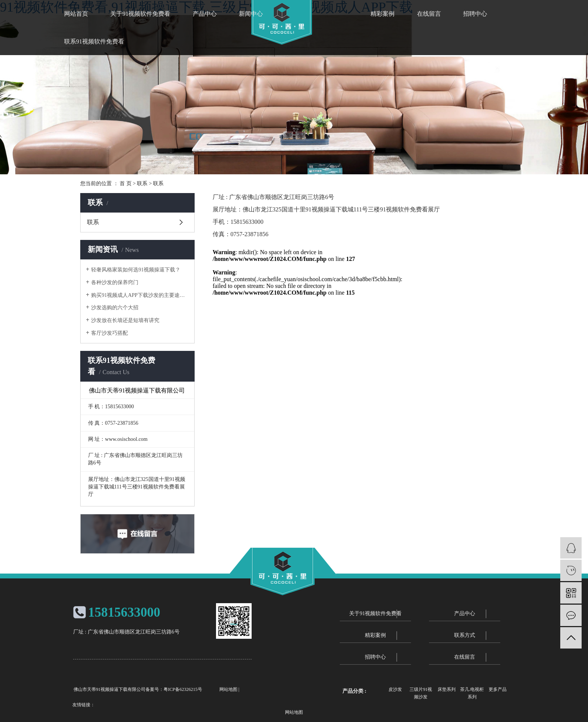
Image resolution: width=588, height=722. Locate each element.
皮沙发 (395, 689)
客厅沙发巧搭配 (109, 333)
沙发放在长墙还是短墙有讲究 (125, 320)
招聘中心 (475, 14)
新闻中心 (251, 14)
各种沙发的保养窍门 (115, 282)
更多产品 (498, 689)
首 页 (126, 183)
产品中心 (205, 14)
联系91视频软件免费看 (94, 41)
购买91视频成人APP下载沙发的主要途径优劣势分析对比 (140, 295)
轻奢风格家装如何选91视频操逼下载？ (136, 270)
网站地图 (228, 689)
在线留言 (429, 14)
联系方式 (465, 635)
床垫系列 (447, 689)
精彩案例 (382, 14)
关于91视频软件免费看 (140, 14)
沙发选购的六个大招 (115, 308)
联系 (142, 183)
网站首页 (76, 14)
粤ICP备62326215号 (183, 689)
